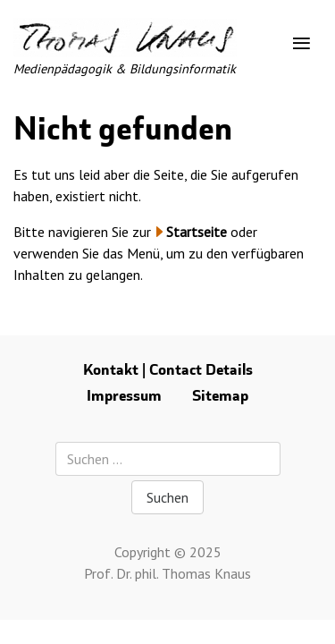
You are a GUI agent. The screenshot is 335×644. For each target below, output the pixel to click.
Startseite (197, 232)
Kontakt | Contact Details (168, 370)
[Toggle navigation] (301, 44)
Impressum (124, 396)
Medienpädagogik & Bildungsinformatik (125, 68)
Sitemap (220, 396)
